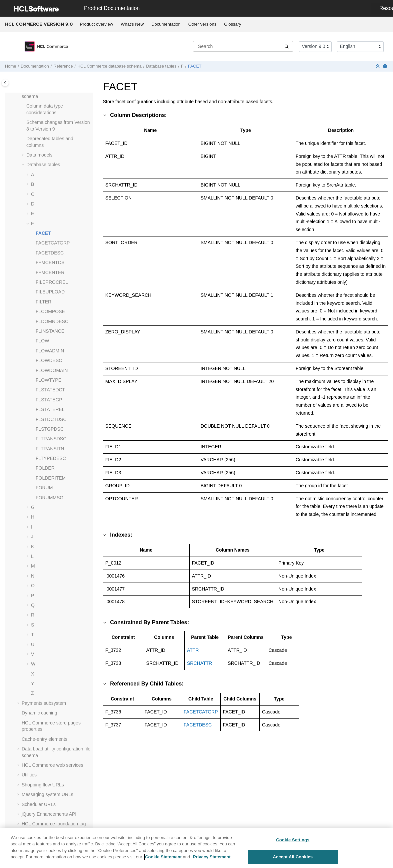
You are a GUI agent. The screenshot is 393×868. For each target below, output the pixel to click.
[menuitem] (96, 24)
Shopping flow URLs (43, 785)
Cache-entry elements (44, 739)
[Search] (286, 46)
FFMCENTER (50, 272)
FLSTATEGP (49, 400)
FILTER (43, 302)
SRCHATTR (199, 663)
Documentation (166, 24)
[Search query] (243, 46)
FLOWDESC (49, 360)
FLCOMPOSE (50, 311)
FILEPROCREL (52, 282)
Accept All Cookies (293, 860)
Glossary (232, 24)
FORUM (44, 488)
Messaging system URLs (47, 794)
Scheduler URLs (39, 804)
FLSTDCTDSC (51, 419)
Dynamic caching (39, 713)
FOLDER (45, 468)
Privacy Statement (212, 860)
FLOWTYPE (48, 380)
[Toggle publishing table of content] (5, 83)
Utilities (29, 775)
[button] (24, 106)
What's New (132, 24)
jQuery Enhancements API (49, 814)
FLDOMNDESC (52, 321)
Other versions (202, 24)
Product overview (97, 24)
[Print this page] (386, 66)
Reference (63, 66)
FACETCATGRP (53, 243)
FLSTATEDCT (50, 390)
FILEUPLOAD (50, 292)
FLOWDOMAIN (52, 370)
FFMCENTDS (50, 262)
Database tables (161, 66)
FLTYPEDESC (51, 458)
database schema (109, 66)
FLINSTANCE (50, 331)
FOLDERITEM (51, 478)
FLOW (42, 341)
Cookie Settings (293, 843)
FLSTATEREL (50, 409)
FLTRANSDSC (51, 439)
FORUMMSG (49, 498)
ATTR (193, 650)
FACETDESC (50, 253)
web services (52, 765)
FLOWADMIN (50, 351)
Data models (39, 155)
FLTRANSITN (50, 449)
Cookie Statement (163, 860)
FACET (195, 66)
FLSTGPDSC (50, 429)
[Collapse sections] (378, 66)
